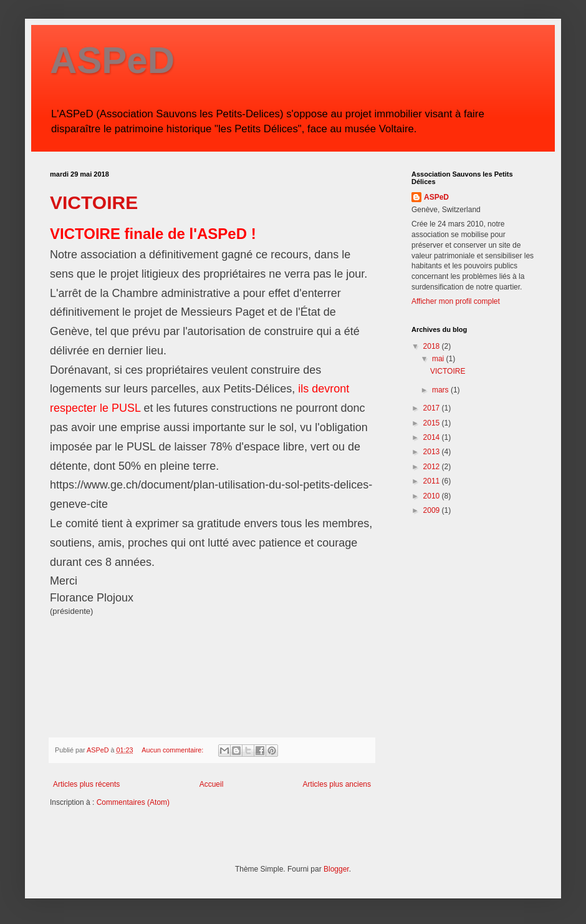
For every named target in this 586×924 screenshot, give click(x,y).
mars (441, 390)
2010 (433, 496)
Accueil (212, 784)
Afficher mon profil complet (456, 301)
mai (439, 359)
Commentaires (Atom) (133, 802)
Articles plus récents (86, 784)
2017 (433, 408)
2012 (433, 467)
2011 (433, 481)
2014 (433, 437)
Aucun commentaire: (173, 750)
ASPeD (112, 60)
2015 (433, 423)
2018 (433, 346)
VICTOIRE (94, 202)
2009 (433, 510)
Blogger (336, 869)
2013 (433, 452)
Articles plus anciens (337, 784)
